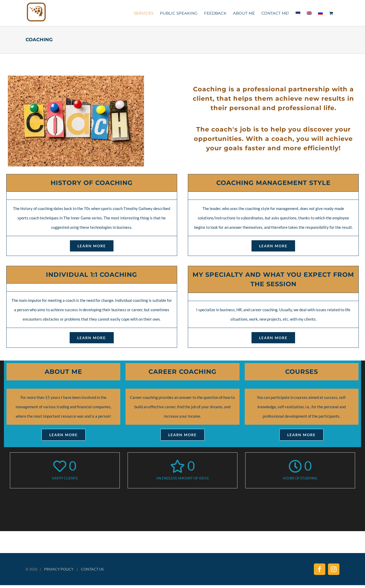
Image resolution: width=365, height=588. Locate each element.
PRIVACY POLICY (59, 569)
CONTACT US (92, 569)
